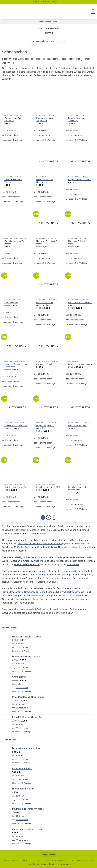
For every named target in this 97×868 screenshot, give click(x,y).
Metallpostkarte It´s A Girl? (48, 487)
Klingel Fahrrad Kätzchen (80, 180)
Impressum (10, 860)
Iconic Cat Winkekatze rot (16, 426)
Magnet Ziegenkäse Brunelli (45, 427)
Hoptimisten (64, 547)
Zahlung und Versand (81, 860)
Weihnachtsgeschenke (73, 592)
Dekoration (78, 578)
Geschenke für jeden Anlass (25, 561)
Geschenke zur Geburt (35, 592)
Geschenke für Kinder (13, 547)
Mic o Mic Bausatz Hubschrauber (45, 304)
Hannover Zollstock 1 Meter (78, 242)
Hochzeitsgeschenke (12, 592)
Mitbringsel (67, 575)
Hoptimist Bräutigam (77, 426)
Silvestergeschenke (29, 599)
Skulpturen (17, 582)
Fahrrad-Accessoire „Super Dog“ (45, 119)
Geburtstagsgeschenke (68, 588)
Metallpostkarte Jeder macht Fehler (78, 488)
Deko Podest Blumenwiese (80, 364)
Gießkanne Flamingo (46, 364)
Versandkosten (13, 135)
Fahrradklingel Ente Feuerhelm (13, 119)
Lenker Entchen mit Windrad (13, 181)
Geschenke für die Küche (27, 565)
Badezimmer (73, 565)
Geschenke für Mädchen (30, 544)
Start (41, 29)
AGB (19, 860)
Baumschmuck (64, 599)
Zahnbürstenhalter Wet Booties (15, 242)
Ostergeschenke (10, 599)
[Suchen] (61, 2)
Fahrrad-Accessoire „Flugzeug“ (77, 119)
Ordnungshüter (11, 303)
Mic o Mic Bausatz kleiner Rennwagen (16, 365)
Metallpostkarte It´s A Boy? (16, 487)
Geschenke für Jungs (54, 544)
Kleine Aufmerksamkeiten (33, 575)
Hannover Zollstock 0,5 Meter (47, 242)
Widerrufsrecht (32, 860)
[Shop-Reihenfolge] (48, 41)
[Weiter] (54, 518)
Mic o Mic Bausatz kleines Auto (80, 304)
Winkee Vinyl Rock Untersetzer (45, 181)
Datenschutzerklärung (55, 860)
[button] (4, 12)
